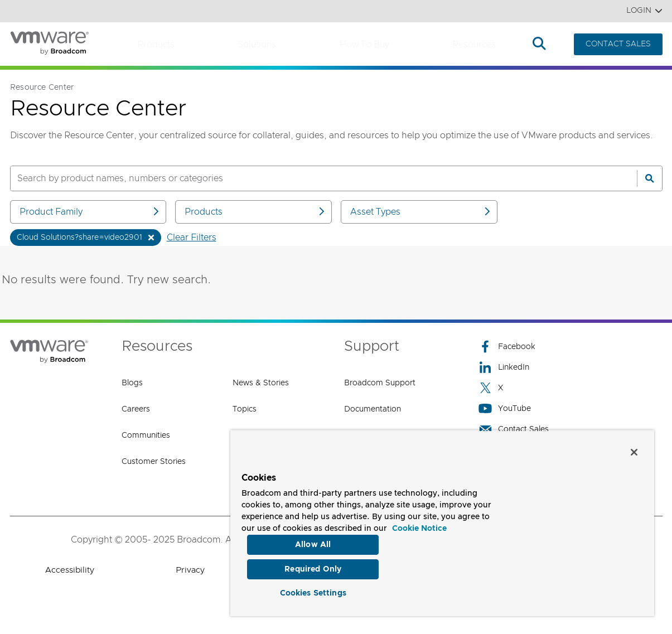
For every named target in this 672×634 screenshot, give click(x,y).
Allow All (313, 541)
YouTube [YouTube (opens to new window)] (505, 408)
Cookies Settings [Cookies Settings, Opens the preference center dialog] (313, 592)
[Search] (650, 178)
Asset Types (421, 212)
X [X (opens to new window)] (491, 388)
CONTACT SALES (618, 44)
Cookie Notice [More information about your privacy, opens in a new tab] (419, 525)
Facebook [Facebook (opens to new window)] (507, 347)
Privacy (190, 570)
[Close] (634, 448)
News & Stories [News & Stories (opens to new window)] (261, 383)
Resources (474, 45)
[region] (442, 521)
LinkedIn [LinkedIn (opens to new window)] (504, 367)
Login (644, 11)
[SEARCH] (312, 178)
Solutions (257, 45)
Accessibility (70, 570)
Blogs (132, 383)
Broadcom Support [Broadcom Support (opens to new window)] (380, 383)
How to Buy (364, 45)
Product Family (90, 212)
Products (156, 45)
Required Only (313, 567)
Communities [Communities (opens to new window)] (146, 435)
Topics (245, 409)
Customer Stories (154, 462)
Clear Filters (192, 238)
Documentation (373, 409)
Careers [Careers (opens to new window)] (136, 409)
